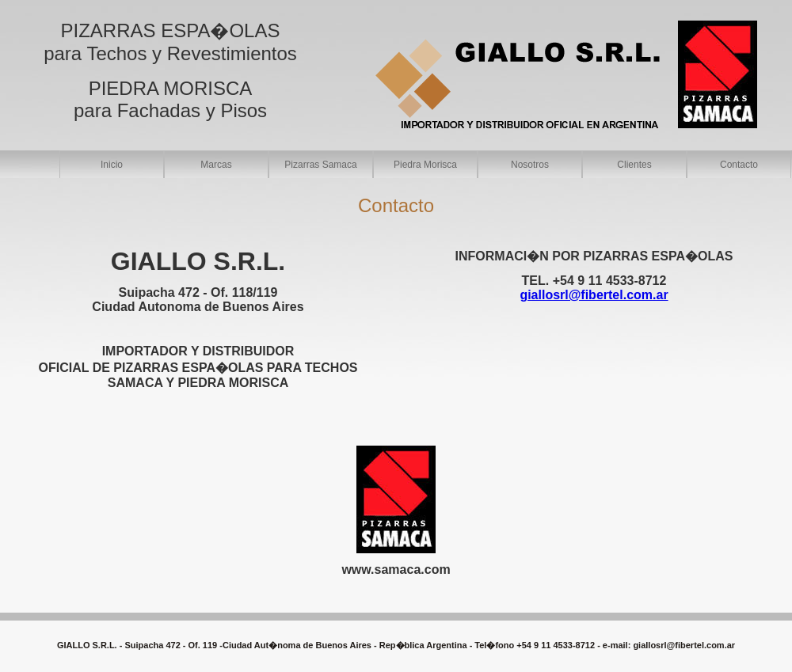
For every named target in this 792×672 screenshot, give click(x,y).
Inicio (112, 165)
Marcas (216, 165)
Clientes (634, 165)
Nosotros (530, 165)
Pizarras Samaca (320, 165)
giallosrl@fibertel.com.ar (684, 645)
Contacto (739, 165)
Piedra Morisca (425, 165)
